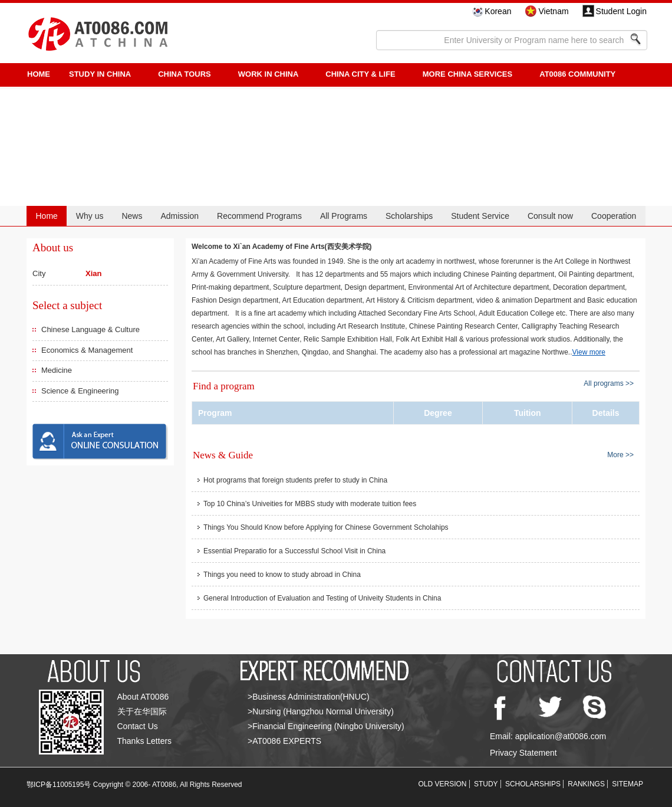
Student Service (480, 216)
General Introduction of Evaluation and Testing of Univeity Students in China (322, 598)
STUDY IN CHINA (100, 74)
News (132, 216)
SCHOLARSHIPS (533, 784)
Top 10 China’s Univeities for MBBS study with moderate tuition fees (310, 504)
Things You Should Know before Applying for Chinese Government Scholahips (326, 527)
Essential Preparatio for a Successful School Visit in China (294, 551)
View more (589, 352)
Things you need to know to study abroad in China (282, 575)
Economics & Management (87, 350)
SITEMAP (627, 784)
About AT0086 (143, 697)
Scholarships (409, 216)
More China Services (467, 74)
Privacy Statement (523, 753)
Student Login (621, 11)
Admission (179, 216)
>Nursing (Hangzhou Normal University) (321, 711)
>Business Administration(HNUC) (309, 697)
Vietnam (553, 11)
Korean (498, 11)
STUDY (486, 784)
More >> (620, 455)
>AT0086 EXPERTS (284, 741)
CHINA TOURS (185, 74)
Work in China (269, 74)
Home (46, 216)
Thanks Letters (145, 741)
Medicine (57, 370)
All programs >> (609, 383)
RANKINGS (586, 784)
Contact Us (138, 726)
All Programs (344, 216)
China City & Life (360, 74)
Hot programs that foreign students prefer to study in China (295, 480)
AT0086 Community (577, 74)
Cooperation (614, 216)
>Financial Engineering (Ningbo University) (326, 726)
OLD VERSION (443, 784)
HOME (39, 74)
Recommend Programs (259, 216)
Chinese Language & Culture (90, 329)
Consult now (550, 216)
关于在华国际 (142, 711)
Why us (90, 216)
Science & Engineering (80, 391)
